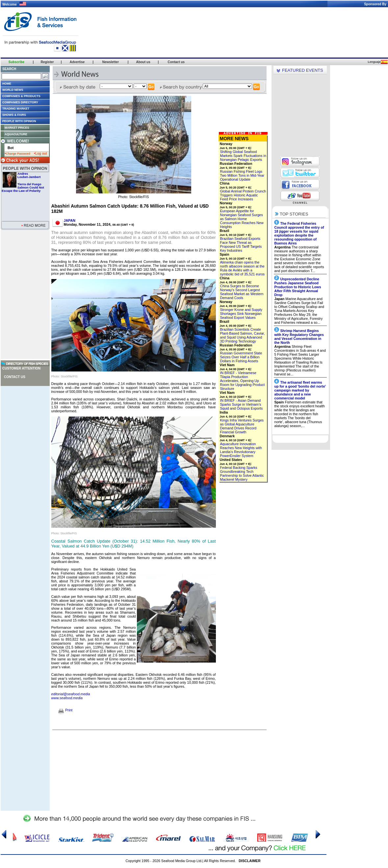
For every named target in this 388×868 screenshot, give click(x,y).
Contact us (15, 377)
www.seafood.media (67, 698)
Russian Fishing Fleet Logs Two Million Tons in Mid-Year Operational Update (242, 175)
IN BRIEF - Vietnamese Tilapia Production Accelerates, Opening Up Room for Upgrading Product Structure (243, 381)
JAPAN (70, 220)
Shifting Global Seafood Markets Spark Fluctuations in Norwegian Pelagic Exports (243, 156)
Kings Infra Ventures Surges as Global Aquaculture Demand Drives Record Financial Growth (242, 426)
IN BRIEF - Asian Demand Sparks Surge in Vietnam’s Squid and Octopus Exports (242, 404)
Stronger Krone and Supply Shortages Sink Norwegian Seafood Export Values (241, 314)
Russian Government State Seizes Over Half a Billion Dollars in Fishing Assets (241, 357)
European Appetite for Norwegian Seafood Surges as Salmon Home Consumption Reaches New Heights (242, 219)
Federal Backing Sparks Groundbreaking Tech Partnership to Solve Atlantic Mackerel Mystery (242, 473)
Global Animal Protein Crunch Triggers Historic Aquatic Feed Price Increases (243, 195)
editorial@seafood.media (71, 694)
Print (65, 710)
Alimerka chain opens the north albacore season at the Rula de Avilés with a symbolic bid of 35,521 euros (243, 268)
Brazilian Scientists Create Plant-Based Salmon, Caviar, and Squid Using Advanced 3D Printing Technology (243, 335)
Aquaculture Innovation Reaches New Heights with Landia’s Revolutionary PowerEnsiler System (241, 450)
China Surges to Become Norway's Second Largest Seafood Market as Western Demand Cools (242, 292)
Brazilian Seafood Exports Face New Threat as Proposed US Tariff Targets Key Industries (241, 244)
